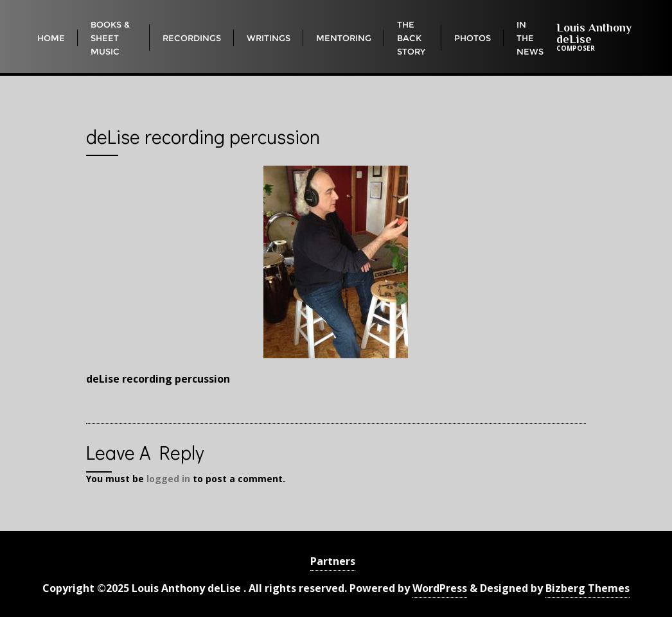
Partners (333, 561)
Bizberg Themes (588, 588)
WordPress (440, 588)
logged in (168, 479)
